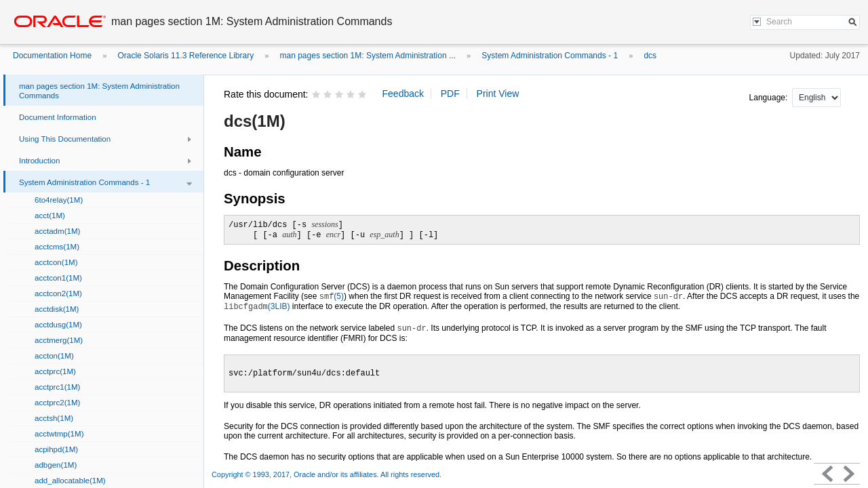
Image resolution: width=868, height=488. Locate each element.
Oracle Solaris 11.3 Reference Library (185, 56)
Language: (770, 98)
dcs (650, 56)
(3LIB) (257, 306)
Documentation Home (52, 56)
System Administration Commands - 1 (550, 56)
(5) (332, 296)
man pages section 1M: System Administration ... (368, 56)
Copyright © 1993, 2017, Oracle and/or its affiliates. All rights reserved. (327, 474)
